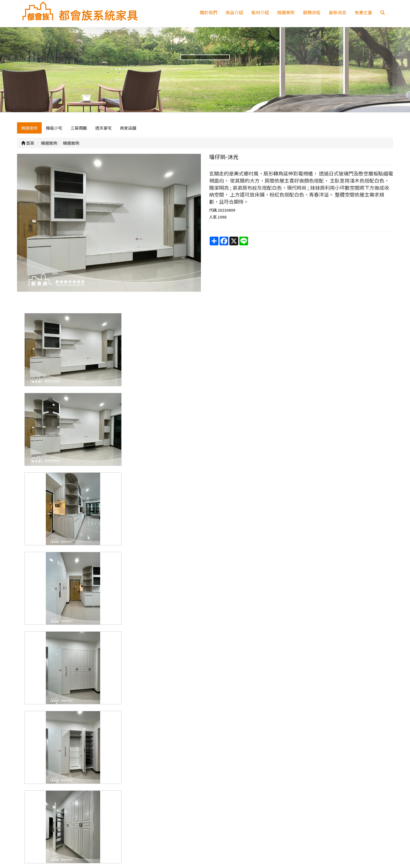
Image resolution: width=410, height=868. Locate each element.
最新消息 (338, 12)
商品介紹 (234, 12)
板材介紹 (260, 12)
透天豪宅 (103, 131)
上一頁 (205, 747)
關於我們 (209, 12)
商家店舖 (128, 131)
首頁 (28, 146)
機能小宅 (54, 131)
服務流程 (312, 12)
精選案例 (286, 12)
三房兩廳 (79, 131)
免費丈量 (363, 12)
